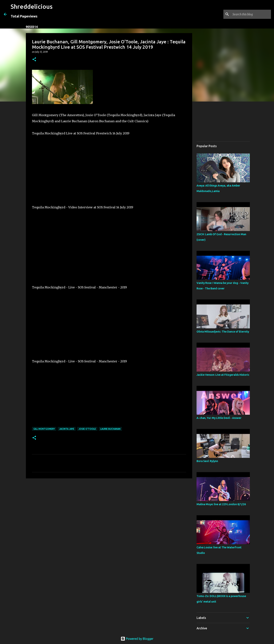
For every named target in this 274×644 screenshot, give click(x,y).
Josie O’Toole (87, 429)
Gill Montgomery (44, 429)
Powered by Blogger (137, 639)
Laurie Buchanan (110, 429)
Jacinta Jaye (67, 429)
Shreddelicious (32, 6)
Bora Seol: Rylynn (207, 461)
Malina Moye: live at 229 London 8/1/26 (221, 504)
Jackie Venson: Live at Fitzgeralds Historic (223, 375)
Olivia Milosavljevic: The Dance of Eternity (223, 332)
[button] (34, 60)
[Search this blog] (251, 14)
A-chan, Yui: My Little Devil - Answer (219, 418)
